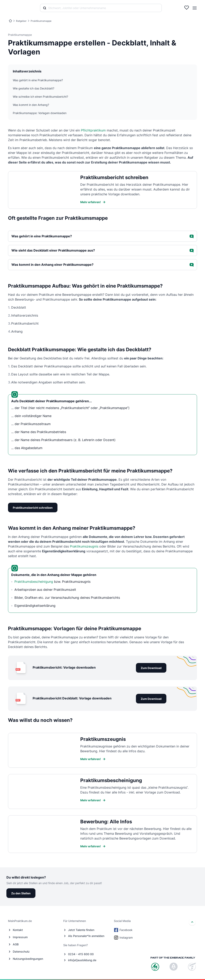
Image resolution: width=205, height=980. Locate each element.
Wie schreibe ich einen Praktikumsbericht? (40, 97)
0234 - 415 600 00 (81, 954)
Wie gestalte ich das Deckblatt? (34, 88)
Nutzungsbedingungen (28, 959)
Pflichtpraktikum (93, 130)
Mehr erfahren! (93, 202)
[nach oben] (192, 922)
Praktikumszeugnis (84, 546)
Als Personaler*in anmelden (86, 936)
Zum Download (151, 668)
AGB (16, 944)
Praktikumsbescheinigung (34, 582)
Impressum (20, 937)
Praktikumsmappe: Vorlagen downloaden (40, 113)
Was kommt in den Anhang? (31, 105)
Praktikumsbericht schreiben (33, 508)
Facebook (124, 930)
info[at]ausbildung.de (82, 960)
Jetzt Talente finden (81, 930)
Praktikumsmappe (41, 21)
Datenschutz (21, 951)
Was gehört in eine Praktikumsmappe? (38, 80)
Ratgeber (21, 21)
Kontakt (18, 930)
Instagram (124, 938)
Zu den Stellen (21, 893)
